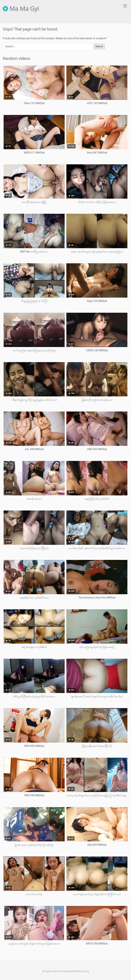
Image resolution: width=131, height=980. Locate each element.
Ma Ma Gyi (21, 9)
